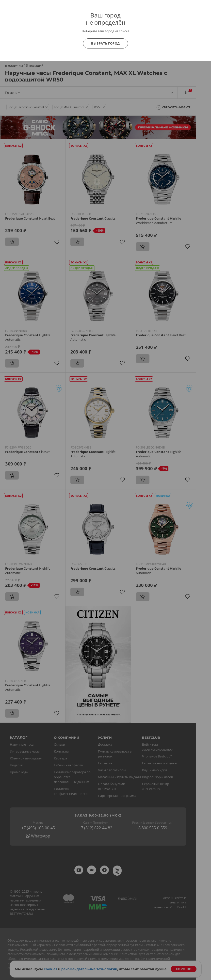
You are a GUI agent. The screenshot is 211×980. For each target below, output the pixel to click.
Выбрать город (105, 43)
